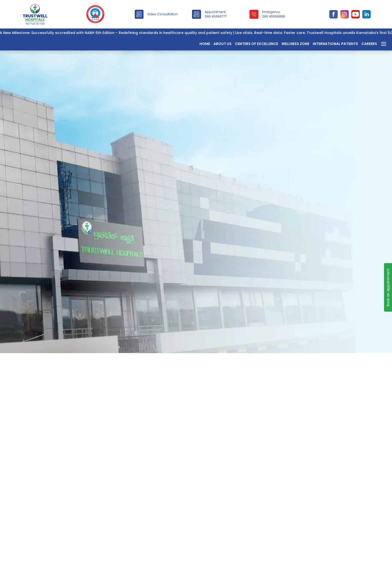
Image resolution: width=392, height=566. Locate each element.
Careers (369, 44)
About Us (222, 44)
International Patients (335, 44)
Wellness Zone (295, 44)
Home (205, 44)
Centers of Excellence (256, 44)
